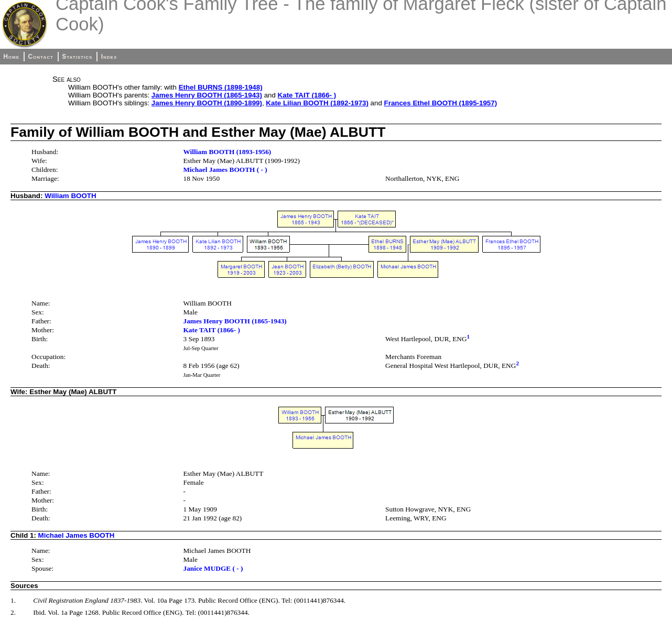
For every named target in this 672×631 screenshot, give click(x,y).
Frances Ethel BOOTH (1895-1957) (441, 103)
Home (11, 57)
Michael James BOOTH (77, 535)
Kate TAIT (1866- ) (307, 95)
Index (109, 57)
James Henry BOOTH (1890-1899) (207, 103)
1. (13, 600)
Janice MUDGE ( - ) (213, 568)
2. (13, 612)
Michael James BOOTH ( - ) (225, 170)
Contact (40, 57)
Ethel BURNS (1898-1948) (221, 87)
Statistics (77, 57)
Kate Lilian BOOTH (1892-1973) (317, 103)
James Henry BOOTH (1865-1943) (207, 95)
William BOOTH (70, 196)
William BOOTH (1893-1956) (227, 152)
